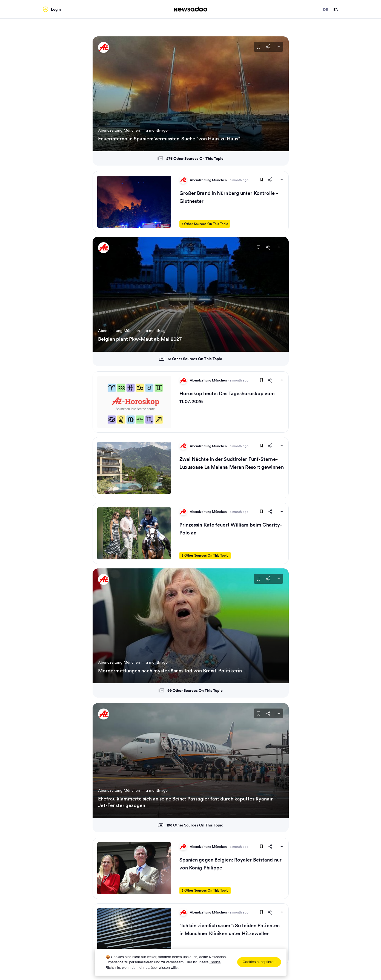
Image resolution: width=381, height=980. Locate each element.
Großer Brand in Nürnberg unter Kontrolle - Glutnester (229, 197)
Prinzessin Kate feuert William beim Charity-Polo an (231, 529)
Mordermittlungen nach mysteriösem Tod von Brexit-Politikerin (170, 671)
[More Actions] (278, 47)
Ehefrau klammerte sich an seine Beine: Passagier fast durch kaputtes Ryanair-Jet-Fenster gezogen (186, 802)
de (325, 10)
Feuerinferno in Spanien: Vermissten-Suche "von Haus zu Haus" (169, 139)
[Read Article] (134, 202)
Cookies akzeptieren (259, 962)
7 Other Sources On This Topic (205, 224)
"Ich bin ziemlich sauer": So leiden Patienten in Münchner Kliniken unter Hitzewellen (230, 929)
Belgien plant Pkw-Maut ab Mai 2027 (140, 339)
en (336, 10)
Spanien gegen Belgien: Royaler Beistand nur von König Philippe (230, 864)
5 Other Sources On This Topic (205, 555)
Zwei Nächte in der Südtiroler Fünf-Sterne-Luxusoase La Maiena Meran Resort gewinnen (232, 463)
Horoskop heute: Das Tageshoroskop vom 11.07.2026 (227, 397)
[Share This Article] (268, 47)
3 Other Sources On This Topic (205, 890)
